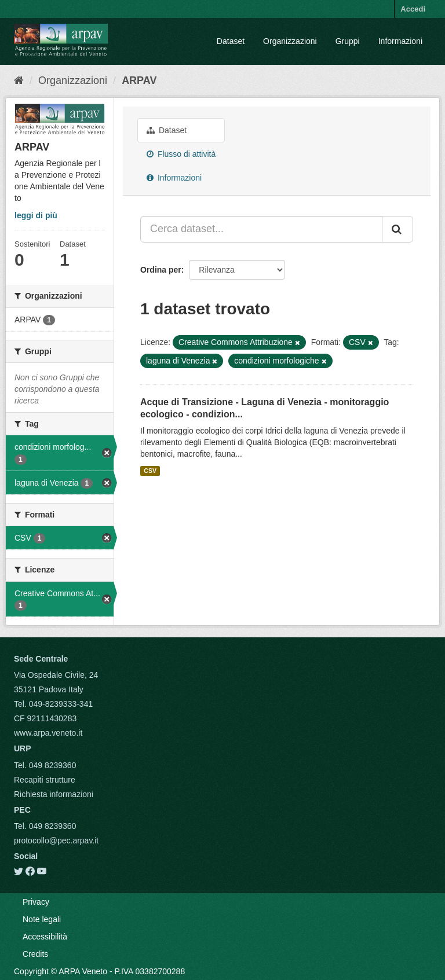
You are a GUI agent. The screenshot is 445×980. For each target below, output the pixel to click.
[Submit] (397, 229)
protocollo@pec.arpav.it (56, 840)
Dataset (231, 41)
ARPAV (139, 80)
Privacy (36, 902)
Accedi (413, 9)
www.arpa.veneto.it (48, 733)
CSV (150, 471)
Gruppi (348, 41)
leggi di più (36, 215)
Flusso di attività (181, 154)
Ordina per (161, 270)
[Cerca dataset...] (261, 229)
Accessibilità (45, 937)
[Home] (19, 80)
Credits (35, 954)
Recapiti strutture (45, 780)
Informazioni (400, 41)
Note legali (42, 919)
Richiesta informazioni (54, 794)
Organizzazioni (290, 41)
